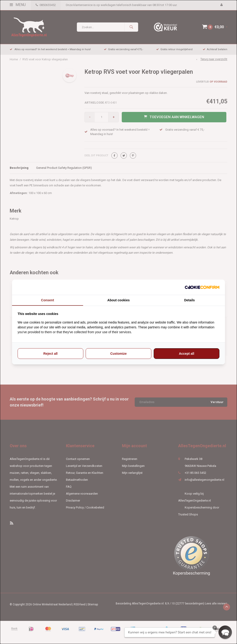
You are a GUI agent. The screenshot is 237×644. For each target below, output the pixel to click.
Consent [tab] (47, 300)
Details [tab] (190, 300)
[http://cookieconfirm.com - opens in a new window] (202, 287)
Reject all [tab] (50, 354)
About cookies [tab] (118, 300)
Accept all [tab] (187, 354)
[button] (225, 632)
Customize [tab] (119, 354)
